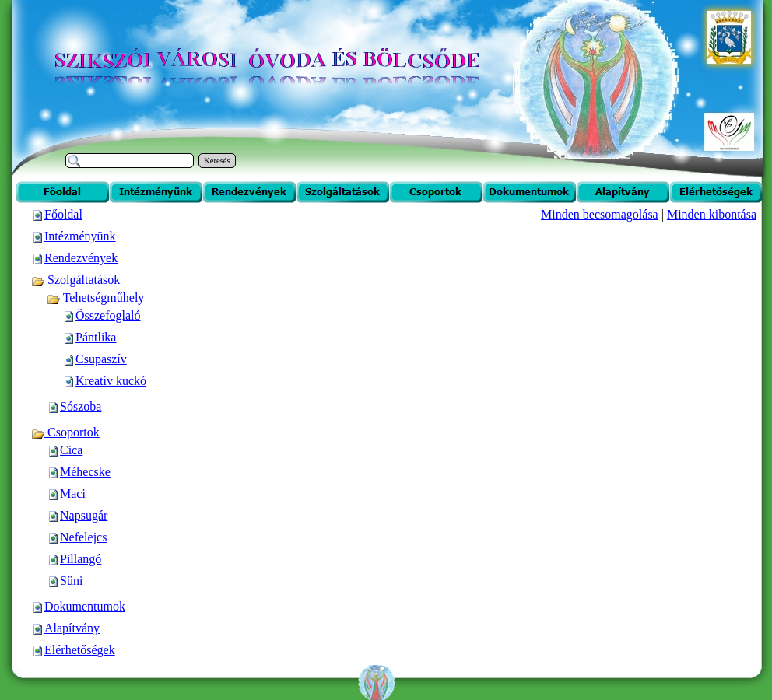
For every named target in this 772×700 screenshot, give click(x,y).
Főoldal (63, 214)
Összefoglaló (108, 315)
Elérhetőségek (80, 650)
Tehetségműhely (95, 297)
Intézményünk (80, 236)
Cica (71, 450)
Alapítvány (72, 628)
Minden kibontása (712, 214)
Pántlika (96, 337)
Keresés (217, 161)
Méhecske (85, 472)
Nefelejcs (83, 537)
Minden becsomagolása (600, 214)
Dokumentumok (85, 606)
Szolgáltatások (75, 280)
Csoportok (65, 432)
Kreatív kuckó (111, 381)
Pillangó (81, 559)
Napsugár (84, 515)
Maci (73, 493)
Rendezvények (81, 258)
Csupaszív (101, 359)
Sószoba (81, 406)
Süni (71, 581)
